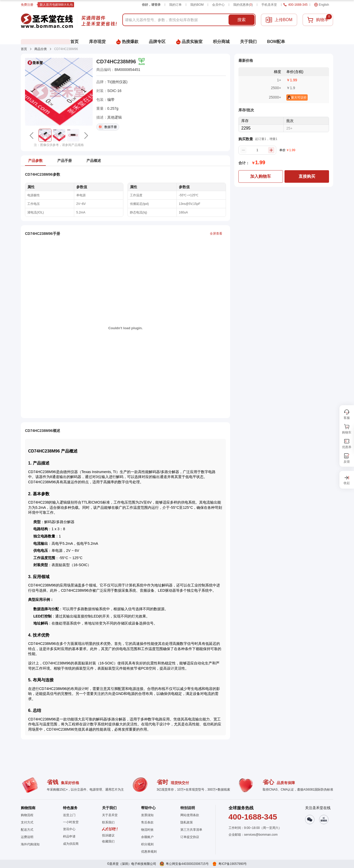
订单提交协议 (190, 837)
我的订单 (175, 5)
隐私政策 (187, 822)
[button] (45, 135)
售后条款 (147, 822)
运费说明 (27, 837)
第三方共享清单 (191, 830)
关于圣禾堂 (110, 815)
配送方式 (27, 830)
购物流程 (27, 815)
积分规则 (147, 844)
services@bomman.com (261, 835)
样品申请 (69, 836)
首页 (24, 49)
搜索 (242, 20)
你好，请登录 (151, 5)
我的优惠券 (243, 5)
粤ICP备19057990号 (233, 864)
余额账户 (147, 837)
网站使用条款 (190, 815)
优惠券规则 (149, 852)
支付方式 (27, 822)
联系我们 (108, 822)
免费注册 (27, 5)
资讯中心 (69, 829)
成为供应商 (71, 844)
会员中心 (218, 5)
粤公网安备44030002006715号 (187, 864)
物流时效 (147, 830)
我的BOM (197, 5)
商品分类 (41, 49)
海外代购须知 (30, 844)
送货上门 (69, 815)
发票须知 (147, 815)
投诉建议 (108, 835)
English (322, 5)
